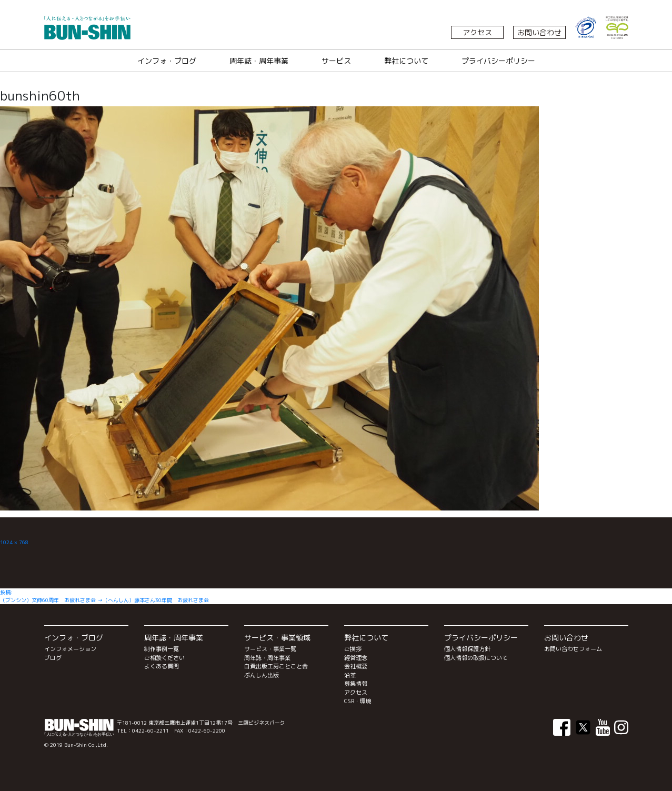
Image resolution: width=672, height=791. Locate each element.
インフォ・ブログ (167, 61)
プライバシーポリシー (498, 61)
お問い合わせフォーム (573, 649)
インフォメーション (70, 649)
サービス (336, 61)
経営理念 (356, 658)
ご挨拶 (353, 649)
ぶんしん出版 (262, 675)
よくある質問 (162, 666)
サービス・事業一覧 (270, 649)
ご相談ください (164, 658)
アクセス (477, 32)
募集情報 (356, 684)
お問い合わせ (539, 32)
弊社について (406, 61)
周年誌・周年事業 (259, 61)
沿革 (350, 675)
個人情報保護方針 (467, 649)
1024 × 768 (14, 542)
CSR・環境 (358, 701)
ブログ (53, 658)
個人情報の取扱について (476, 658)
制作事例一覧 (162, 649)
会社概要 (356, 666)
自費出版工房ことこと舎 (276, 666)
